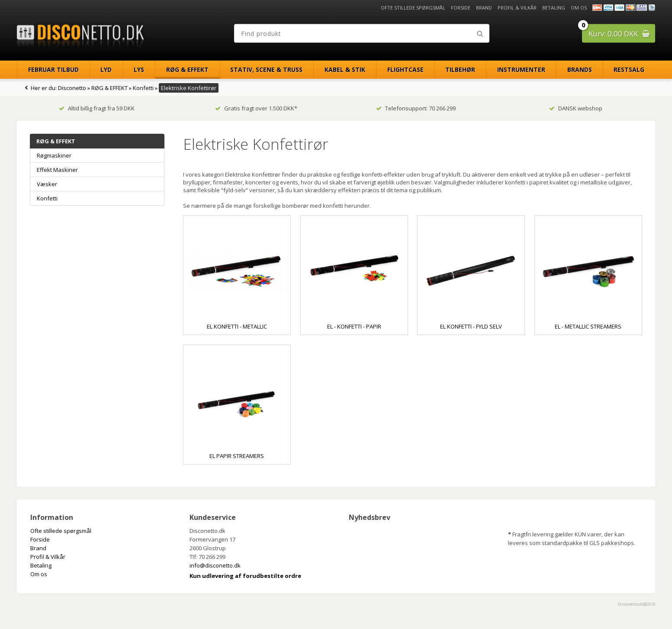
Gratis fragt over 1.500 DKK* (256, 108)
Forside (461, 8)
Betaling (554, 8)
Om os (579, 8)
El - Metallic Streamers (588, 326)
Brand (484, 8)
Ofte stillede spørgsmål (413, 8)
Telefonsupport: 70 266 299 (416, 108)
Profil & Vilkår (517, 8)
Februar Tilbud (53, 69)
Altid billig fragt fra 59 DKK (97, 108)
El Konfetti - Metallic (237, 326)
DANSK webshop (576, 108)
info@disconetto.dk (215, 565)
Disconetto (72, 88)
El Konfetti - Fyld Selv (471, 326)
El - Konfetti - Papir (354, 326)
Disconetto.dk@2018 (637, 604)
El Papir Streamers (237, 456)
